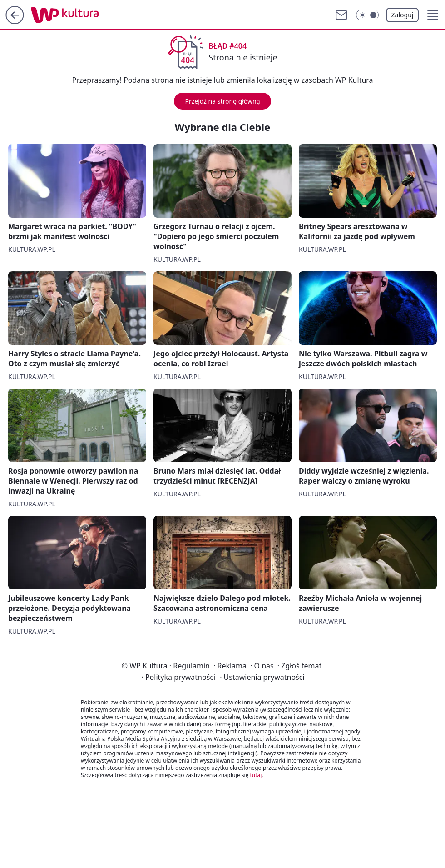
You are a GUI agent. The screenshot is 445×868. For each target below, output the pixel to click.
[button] (433, 15)
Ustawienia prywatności (262, 677)
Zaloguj (403, 15)
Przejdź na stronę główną (222, 101)
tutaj (256, 775)
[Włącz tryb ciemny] (367, 15)
